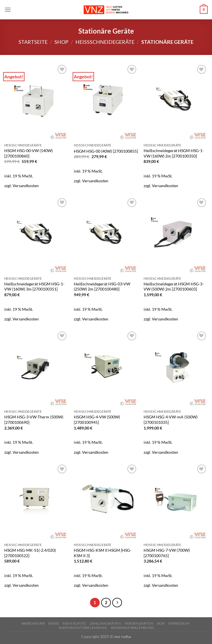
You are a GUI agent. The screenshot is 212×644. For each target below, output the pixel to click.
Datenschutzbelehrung (83, 628)
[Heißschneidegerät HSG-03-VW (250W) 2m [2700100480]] (106, 235)
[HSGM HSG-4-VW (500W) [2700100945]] (106, 369)
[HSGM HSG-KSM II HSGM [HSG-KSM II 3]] (106, 502)
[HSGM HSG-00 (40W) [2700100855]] (106, 102)
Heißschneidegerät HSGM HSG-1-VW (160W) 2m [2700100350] (174, 153)
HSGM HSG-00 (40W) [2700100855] (106, 151)
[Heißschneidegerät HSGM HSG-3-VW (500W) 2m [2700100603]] (176, 235)
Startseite (33, 42)
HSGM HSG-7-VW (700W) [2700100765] (167, 553)
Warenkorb (33, 623)
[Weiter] (117, 603)
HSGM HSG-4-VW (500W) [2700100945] (97, 420)
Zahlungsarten (105, 623)
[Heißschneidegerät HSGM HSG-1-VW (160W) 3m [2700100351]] (36, 235)
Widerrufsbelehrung (133, 628)
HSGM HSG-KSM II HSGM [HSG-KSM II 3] (103, 553)
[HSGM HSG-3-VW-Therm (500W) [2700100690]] (36, 369)
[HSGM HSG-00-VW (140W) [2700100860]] (36, 102)
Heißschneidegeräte (105, 42)
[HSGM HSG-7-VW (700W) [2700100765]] (176, 502)
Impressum (179, 623)
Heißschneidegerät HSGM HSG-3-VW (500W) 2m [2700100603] (174, 287)
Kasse (54, 623)
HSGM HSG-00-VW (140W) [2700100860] (28, 153)
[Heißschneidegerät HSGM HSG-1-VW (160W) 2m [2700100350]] (176, 102)
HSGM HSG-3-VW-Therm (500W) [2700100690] (34, 420)
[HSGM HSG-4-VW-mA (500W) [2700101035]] (176, 369)
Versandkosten (26, 186)
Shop (61, 42)
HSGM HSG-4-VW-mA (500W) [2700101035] (171, 420)
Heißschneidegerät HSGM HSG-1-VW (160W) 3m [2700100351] (34, 287)
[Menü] (8, 10)
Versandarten (139, 623)
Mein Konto (74, 623)
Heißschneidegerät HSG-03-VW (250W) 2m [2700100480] (102, 287)
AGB (161, 623)
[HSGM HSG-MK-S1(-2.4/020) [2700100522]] (36, 502)
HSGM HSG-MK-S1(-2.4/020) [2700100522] (30, 553)
